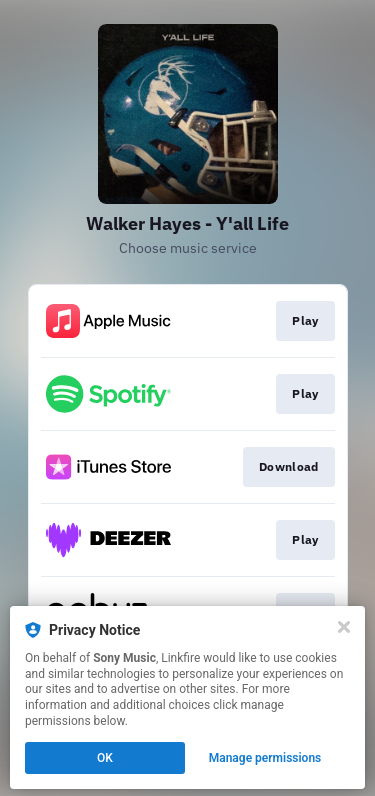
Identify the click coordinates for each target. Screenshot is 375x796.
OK (105, 758)
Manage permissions (265, 758)
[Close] (344, 627)
